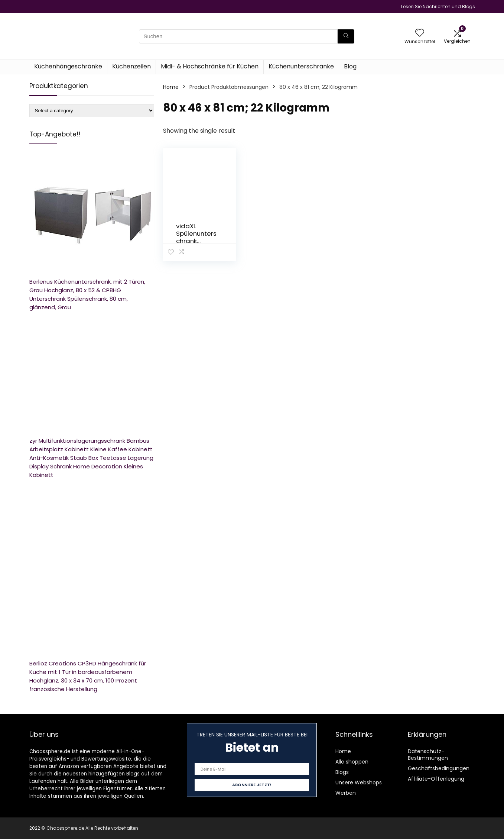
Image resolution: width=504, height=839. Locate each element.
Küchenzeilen (131, 66)
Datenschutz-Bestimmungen (428, 755)
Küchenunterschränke (301, 66)
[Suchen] (346, 36)
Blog (350, 66)
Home (171, 87)
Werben (346, 793)
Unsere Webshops (359, 782)
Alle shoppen (352, 762)
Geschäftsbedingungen (439, 768)
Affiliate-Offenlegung (436, 779)
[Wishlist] (420, 33)
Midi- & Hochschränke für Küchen (210, 66)
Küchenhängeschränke (68, 66)
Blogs (342, 772)
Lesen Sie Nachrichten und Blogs (438, 7)
